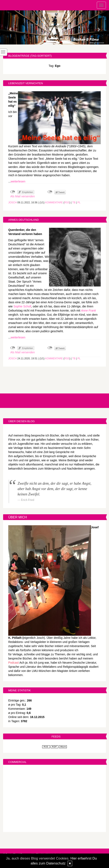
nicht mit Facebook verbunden (13, 192)
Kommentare (54, 203)
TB (74, 203)
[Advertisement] (54, 799)
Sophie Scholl (22, 306)
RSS (67, 203)
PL (79, 203)
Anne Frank (89, 311)
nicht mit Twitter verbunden (50, 192)
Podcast (14, 663)
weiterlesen (18, 181)
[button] (8, 27)
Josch (13, 203)
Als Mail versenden (23, 196)
